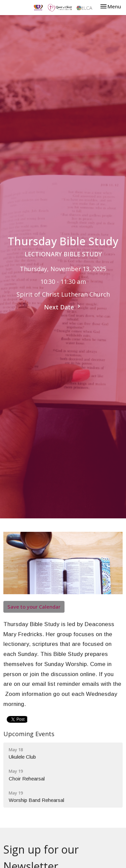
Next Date (63, 307)
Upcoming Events (29, 734)
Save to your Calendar (34, 607)
